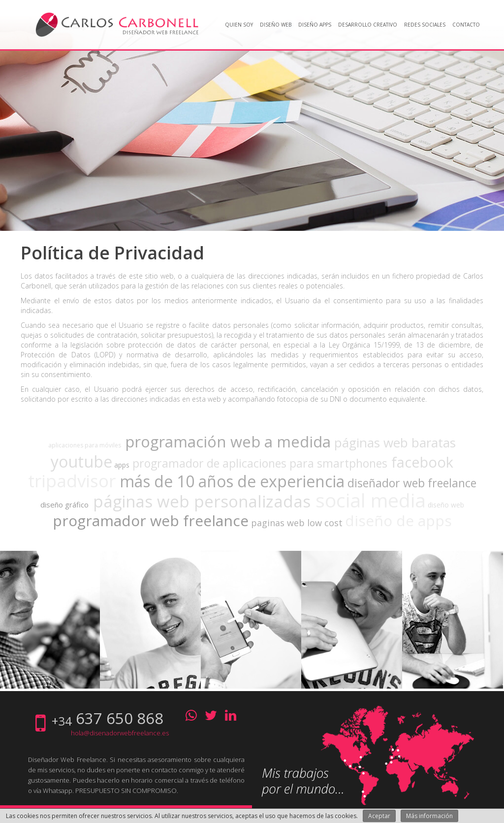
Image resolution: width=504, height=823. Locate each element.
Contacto (466, 25)
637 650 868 (120, 718)
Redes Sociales (425, 25)
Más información (429, 816)
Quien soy (239, 25)
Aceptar (379, 816)
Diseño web (276, 25)
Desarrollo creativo (368, 25)
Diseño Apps (315, 25)
